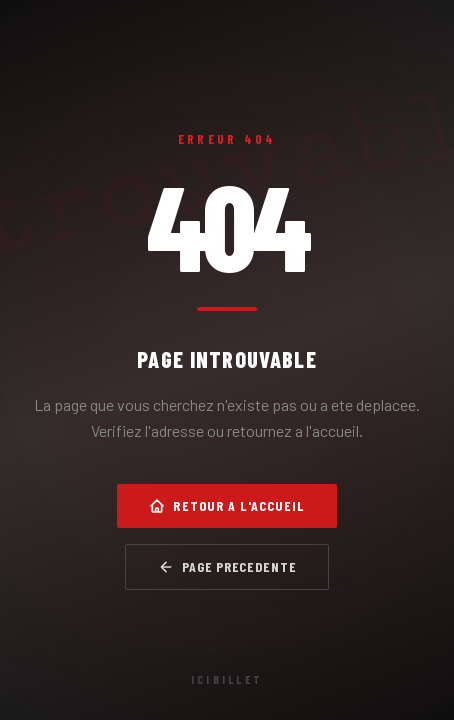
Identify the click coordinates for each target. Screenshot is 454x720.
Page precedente (227, 566)
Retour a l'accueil (226, 505)
